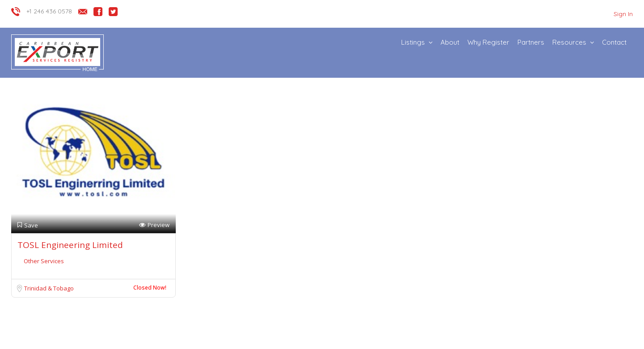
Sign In (623, 14)
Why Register (488, 42)
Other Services (44, 261)
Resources (569, 42)
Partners (531, 42)
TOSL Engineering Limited (70, 245)
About (450, 42)
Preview (154, 225)
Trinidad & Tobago (49, 288)
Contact (614, 42)
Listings (413, 42)
